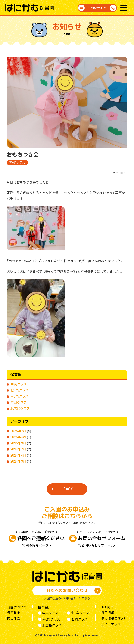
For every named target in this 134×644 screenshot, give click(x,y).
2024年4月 (18, 455)
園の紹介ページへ (39, 545)
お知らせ (108, 607)
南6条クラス (17, 163)
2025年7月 (18, 431)
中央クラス (19, 384)
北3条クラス (19, 390)
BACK (68, 489)
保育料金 (14, 613)
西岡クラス (19, 403)
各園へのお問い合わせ (67, 591)
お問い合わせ (97, 8)
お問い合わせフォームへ (99, 545)
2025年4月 (18, 437)
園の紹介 (45, 607)
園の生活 (14, 619)
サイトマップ (111, 624)
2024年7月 (18, 449)
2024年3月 (18, 461)
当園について (17, 607)
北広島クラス (20, 409)
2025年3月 (18, 443)
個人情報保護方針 (114, 619)
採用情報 (108, 613)
